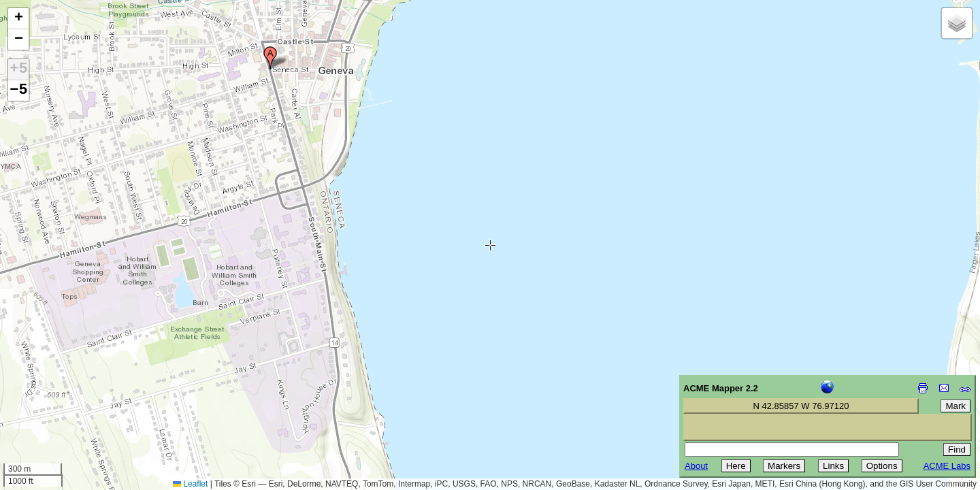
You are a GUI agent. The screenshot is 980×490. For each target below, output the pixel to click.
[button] (270, 58)
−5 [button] (18, 91)
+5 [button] (18, 69)
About (696, 466)
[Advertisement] (72, 393)
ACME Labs (947, 466)
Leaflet (190, 484)
